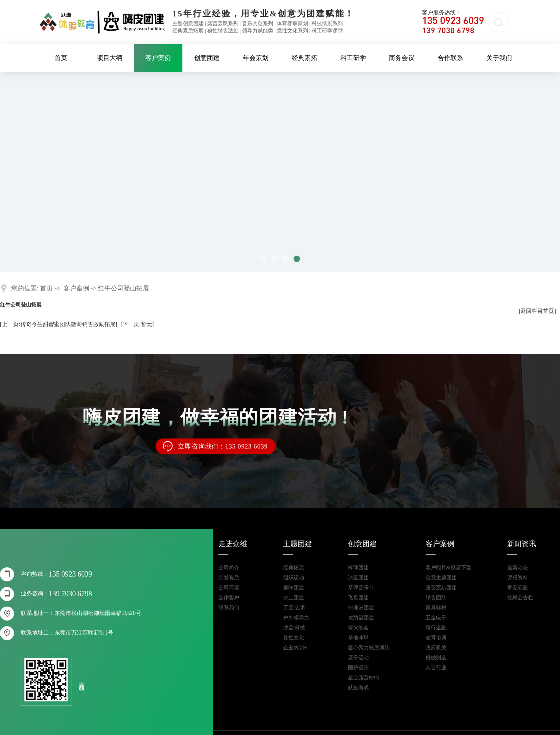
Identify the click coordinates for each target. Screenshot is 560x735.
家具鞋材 (436, 608)
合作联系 (450, 58)
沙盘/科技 (294, 628)
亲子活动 (358, 658)
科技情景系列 (327, 23)
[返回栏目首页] (537, 311)
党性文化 (294, 638)
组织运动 (294, 578)
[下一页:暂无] (137, 324)
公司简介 (229, 568)
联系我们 (229, 608)
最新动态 (518, 568)
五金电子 (436, 618)
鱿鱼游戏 (358, 688)
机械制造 (436, 658)
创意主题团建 (441, 578)
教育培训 (436, 638)
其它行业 (436, 668)
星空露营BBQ (364, 678)
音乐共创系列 (258, 23)
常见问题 (518, 588)
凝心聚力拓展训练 (369, 648)
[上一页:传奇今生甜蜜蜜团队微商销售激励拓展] (59, 324)
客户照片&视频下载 (448, 568)
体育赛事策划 (292, 23)
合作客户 (229, 598)
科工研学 (353, 58)
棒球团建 (358, 568)
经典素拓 (304, 58)
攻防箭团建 (361, 618)
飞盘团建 (358, 598)
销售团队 (436, 598)
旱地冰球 (358, 638)
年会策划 (256, 58)
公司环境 (229, 588)
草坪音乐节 (361, 588)
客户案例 (158, 58)
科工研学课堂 (327, 31)
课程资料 (518, 578)
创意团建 (207, 58)
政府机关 (436, 648)
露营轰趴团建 (441, 588)
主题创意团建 (188, 23)
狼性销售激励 (223, 31)
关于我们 (499, 58)
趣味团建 (294, 588)
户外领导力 (296, 618)
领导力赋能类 (258, 31)
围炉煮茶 (358, 668)
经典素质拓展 (188, 31)
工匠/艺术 (294, 608)
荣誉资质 (229, 578)
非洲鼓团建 (361, 608)
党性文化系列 (292, 31)
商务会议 (402, 58)
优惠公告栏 (520, 598)
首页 (61, 58)
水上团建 (294, 598)
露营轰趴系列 (223, 23)
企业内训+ (295, 648)
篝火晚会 (358, 628)
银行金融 (436, 628)
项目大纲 (110, 58)
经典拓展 (294, 568)
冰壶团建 (358, 578)
